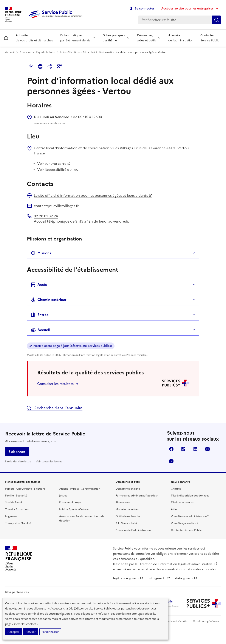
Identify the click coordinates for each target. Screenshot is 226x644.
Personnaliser (50, 632)
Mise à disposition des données (190, 496)
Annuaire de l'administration (133, 530)
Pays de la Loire (46, 52)
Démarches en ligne (128, 489)
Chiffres (176, 489)
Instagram (207, 449)
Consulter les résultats (55, 384)
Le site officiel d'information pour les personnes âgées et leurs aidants (93, 195)
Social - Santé (14, 503)
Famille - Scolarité (16, 496)
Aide (174, 509)
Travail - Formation (17, 509)
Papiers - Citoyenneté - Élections (25, 489)
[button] (59, 66)
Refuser (31, 632)
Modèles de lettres (127, 509)
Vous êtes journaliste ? (185, 523)
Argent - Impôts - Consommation (80, 489)
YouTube (171, 461)
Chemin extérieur (49, 300)
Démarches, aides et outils (146, 38)
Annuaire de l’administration (181, 38)
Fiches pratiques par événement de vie (75, 38)
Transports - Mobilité (18, 523)
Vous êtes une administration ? (190, 516)
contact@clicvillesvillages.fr (56, 206)
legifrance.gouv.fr (128, 578)
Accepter (13, 632)
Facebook (171, 449)
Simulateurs (123, 503)
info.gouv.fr (159, 578)
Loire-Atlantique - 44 (73, 52)
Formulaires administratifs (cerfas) (137, 496)
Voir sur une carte (54, 163)
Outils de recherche (128, 516)
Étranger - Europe (70, 503)
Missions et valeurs (182, 503)
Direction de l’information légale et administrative (178, 564)
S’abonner (17, 452)
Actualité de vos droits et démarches (34, 38)
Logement (11, 516)
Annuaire (25, 52)
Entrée (39, 315)
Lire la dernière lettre (18, 462)
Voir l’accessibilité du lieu (58, 170)
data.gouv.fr (186, 578)
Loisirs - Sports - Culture (74, 509)
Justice (63, 496)
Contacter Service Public (210, 38)
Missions (41, 253)
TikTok (183, 449)
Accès (39, 284)
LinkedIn (195, 449)
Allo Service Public (127, 523)
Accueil (10, 52)
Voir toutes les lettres (49, 462)
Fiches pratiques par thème (114, 38)
